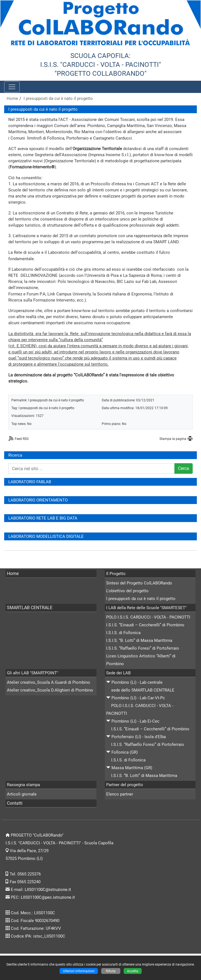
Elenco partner (120, 794)
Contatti (15, 803)
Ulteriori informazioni (79, 971)
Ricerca (15, 455)
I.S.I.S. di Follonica (123, 633)
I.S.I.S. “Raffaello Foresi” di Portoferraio (143, 648)
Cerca (184, 468)
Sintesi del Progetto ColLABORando (139, 583)
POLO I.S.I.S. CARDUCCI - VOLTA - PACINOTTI (148, 617)
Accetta (133, 971)
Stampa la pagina (173, 439)
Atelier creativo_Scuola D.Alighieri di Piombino (50, 690)
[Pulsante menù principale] (12, 87)
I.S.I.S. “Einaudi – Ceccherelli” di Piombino (145, 625)
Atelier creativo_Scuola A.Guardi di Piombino (49, 682)
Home (12, 98)
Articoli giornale (22, 794)
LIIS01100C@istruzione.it (48, 890)
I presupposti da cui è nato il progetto (58, 98)
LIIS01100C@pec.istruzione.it (48, 897)
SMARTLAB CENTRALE (30, 608)
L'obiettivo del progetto (127, 591)
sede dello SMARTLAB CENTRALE (143, 690)
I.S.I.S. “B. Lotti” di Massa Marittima (139, 640)
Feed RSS (22, 439)
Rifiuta (111, 971)
